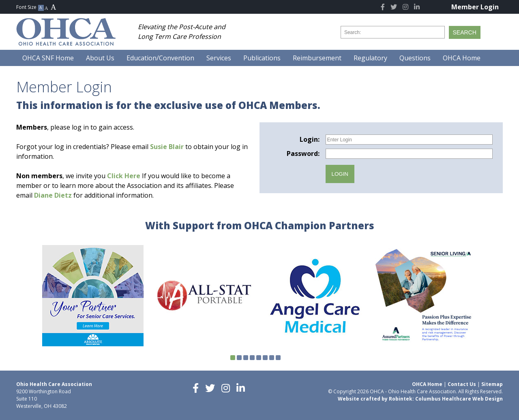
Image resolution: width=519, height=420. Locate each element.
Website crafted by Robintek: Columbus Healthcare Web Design (420, 399)
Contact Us (462, 384)
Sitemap (492, 384)
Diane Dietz (53, 195)
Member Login (475, 7)
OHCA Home (427, 384)
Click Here (124, 176)
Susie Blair (167, 147)
